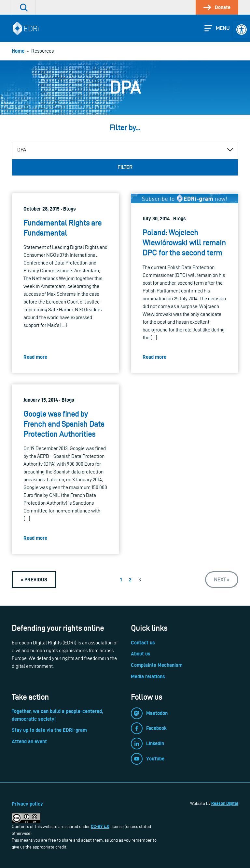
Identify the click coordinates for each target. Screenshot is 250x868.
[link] (242, 30)
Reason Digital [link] (225, 803)
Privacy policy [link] (27, 804)
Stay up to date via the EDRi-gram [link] (49, 730)
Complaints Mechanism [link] (157, 665)
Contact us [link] (143, 643)
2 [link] (130, 580)
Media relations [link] (148, 676)
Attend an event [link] (29, 741)
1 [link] (121, 580)
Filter (125, 167)
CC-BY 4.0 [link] (100, 826)
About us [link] (141, 654)
